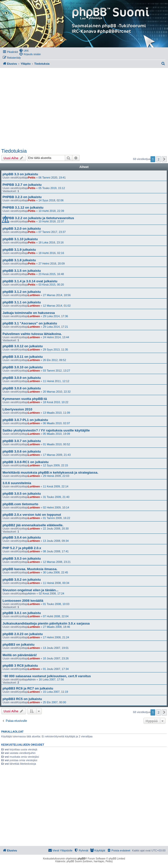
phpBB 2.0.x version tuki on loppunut (32, 515)
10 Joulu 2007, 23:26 (56, 658)
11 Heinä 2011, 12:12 (56, 381)
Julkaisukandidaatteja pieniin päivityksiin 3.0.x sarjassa (46, 623)
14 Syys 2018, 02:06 (51, 200)
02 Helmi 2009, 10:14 (56, 507)
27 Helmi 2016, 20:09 (52, 264)
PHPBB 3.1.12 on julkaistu (23, 207)
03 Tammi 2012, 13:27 (56, 371)
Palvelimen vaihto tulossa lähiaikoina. (32, 334)
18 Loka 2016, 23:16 (51, 242)
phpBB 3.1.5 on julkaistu (22, 271)
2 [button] (159, 159)
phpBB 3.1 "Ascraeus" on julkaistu (30, 323)
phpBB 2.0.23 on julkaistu (23, 634)
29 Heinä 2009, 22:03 (56, 476)
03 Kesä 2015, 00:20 (51, 285)
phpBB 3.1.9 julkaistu (19, 250)
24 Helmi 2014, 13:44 (56, 337)
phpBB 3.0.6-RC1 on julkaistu (26, 462)
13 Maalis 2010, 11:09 (56, 413)
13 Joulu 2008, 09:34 (56, 541)
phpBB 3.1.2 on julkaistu (22, 292)
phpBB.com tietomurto (20, 504)
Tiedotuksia (14, 151)
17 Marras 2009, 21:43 (57, 455)
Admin (32, 593)
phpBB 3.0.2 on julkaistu (22, 580)
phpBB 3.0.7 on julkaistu (22, 441)
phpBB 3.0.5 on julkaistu (22, 494)
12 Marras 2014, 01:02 (57, 306)
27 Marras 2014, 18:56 (57, 295)
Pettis (32, 178)
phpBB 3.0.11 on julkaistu (23, 357)
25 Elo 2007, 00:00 (54, 702)
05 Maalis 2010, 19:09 (56, 434)
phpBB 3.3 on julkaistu (20, 174)
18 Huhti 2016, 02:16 (51, 253)
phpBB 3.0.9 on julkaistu (22, 378)
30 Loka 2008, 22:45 (55, 572)
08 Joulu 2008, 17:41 (56, 551)
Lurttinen (34, 295)
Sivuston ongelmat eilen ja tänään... (31, 590)
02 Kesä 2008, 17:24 (52, 593)
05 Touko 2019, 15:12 (52, 188)
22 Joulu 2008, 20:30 (56, 529)
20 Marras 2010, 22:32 (57, 392)
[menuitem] (24, 50)
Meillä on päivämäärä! (20, 655)
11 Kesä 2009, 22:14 (56, 486)
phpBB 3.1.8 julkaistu (19, 260)
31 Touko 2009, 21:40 (56, 497)
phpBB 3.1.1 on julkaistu (22, 302)
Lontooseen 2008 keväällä (23, 601)
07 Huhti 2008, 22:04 (56, 616)
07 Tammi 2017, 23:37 (52, 232)
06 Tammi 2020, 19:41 (52, 178)
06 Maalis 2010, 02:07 (56, 423)
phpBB (81, 859)
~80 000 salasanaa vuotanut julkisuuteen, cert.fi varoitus (47, 676)
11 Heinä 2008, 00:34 (56, 583)
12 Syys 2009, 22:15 (55, 465)
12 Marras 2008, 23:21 (57, 562)
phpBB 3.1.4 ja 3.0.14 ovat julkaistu (30, 281)
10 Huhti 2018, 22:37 (51, 221)
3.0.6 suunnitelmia (17, 483)
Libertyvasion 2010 (17, 409)
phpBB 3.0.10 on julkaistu (23, 367)
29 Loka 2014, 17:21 (55, 327)
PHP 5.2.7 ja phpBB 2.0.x (22, 548)
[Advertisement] (83, 108)
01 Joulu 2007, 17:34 (56, 669)
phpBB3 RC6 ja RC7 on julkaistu (28, 688)
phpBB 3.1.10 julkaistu (20, 239)
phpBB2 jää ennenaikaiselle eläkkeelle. (33, 525)
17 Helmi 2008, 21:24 (56, 637)
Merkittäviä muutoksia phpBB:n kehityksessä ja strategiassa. (50, 472)
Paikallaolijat (12, 732)
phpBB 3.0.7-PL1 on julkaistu (25, 420)
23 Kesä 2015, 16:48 (51, 274)
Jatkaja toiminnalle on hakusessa (29, 313)
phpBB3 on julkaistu (18, 644)
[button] (164, 159)
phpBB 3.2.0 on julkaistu (22, 229)
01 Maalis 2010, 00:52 (56, 444)
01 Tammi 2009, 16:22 (56, 518)
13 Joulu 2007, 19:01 (56, 648)
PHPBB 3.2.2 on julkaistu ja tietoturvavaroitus (38, 218)
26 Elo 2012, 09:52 (54, 360)
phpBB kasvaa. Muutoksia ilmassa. (30, 569)
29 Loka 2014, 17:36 (55, 316)
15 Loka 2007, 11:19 (55, 692)
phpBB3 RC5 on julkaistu (22, 699)
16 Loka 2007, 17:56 (51, 679)
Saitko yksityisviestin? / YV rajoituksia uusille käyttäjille (46, 430)
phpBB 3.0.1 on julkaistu (22, 613)
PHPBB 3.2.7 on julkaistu (22, 185)
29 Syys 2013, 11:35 (55, 350)
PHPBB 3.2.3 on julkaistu (22, 197)
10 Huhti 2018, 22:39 (51, 211)
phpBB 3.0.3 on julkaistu (22, 558)
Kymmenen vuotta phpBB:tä (25, 399)
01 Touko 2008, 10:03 (56, 604)
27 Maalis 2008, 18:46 (56, 627)
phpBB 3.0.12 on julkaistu (23, 346)
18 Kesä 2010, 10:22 (56, 402)
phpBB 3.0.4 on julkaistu (22, 537)
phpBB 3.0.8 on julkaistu (22, 388)
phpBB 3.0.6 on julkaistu (22, 451)
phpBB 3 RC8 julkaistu (20, 666)
